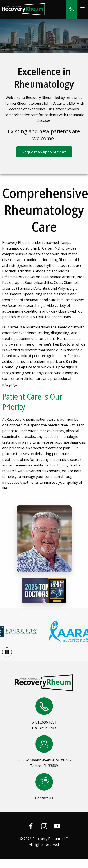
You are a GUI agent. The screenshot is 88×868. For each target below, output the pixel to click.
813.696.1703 (45, 728)
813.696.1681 (46, 722)
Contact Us (44, 798)
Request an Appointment (44, 152)
